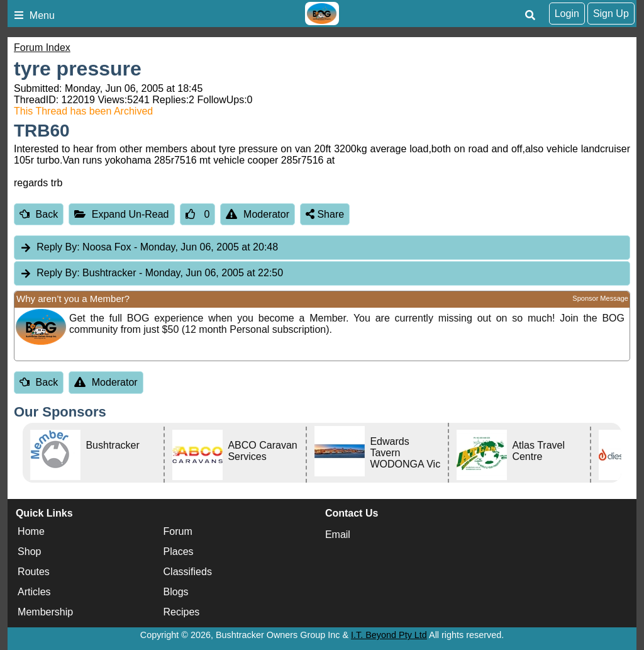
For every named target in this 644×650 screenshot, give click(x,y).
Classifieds (188, 572)
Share (325, 214)
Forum (178, 531)
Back (39, 214)
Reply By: (58, 247)
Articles (34, 592)
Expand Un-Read (121, 214)
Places (179, 552)
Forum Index (42, 48)
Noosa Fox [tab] (149, 248)
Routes (34, 572)
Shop (29, 552)
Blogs (176, 592)
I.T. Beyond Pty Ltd (389, 635)
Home (31, 531)
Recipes (182, 612)
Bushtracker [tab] (151, 273)
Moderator (258, 214)
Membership (45, 612)
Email (338, 535)
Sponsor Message (600, 298)
